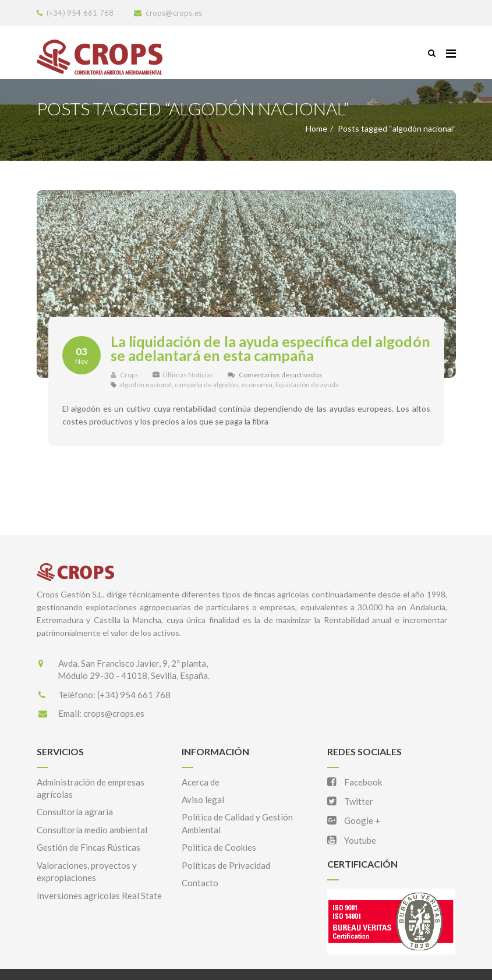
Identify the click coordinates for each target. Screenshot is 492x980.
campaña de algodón (206, 385)
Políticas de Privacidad (226, 865)
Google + (354, 820)
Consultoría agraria (75, 812)
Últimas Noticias (188, 375)
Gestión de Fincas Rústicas (89, 847)
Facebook (355, 782)
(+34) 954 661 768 (134, 695)
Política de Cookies (219, 847)
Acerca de (201, 782)
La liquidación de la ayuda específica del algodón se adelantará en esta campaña (270, 348)
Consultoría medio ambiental (92, 830)
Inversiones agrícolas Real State (99, 896)
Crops (125, 375)
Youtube (352, 840)
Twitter (350, 801)
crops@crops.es (114, 713)
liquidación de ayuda (307, 385)
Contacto (200, 883)
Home (316, 128)
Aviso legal (203, 799)
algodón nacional (146, 385)
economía (257, 385)
